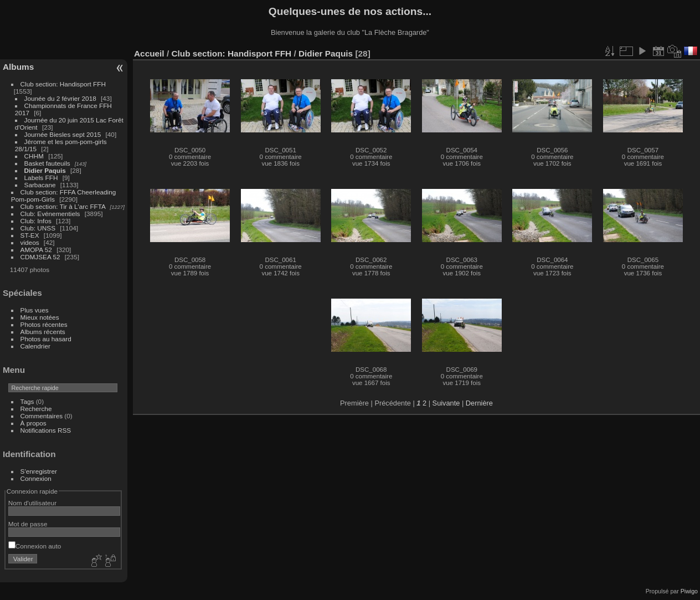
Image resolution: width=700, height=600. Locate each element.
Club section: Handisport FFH (63, 84)
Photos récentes (44, 324)
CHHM (34, 156)
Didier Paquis (45, 170)
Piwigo (689, 591)
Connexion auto (35, 546)
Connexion (36, 478)
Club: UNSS (38, 228)
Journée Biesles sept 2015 (63, 134)
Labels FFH (41, 178)
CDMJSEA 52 (40, 257)
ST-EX (30, 235)
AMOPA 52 (36, 250)
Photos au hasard (46, 339)
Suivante (446, 403)
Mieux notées (40, 317)
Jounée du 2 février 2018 (60, 98)
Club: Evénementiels (50, 214)
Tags (27, 401)
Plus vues (35, 310)
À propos (34, 423)
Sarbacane (40, 185)
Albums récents (43, 332)
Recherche (36, 409)
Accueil (149, 53)
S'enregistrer (39, 471)
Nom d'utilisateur (32, 503)
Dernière (479, 403)
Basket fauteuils (47, 163)
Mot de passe (28, 524)
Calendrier (35, 346)
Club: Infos (36, 221)
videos (30, 242)
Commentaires (42, 416)
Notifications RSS (46, 430)
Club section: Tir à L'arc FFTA (63, 206)
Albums (18, 67)
